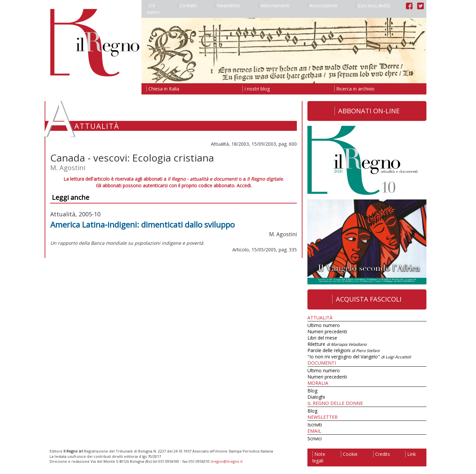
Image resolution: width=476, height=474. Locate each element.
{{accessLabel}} (373, 5)
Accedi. (244, 185)
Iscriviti (315, 425)
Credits (382, 454)
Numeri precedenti (327, 331)
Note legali (319, 457)
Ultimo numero (324, 325)
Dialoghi (316, 397)
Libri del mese (322, 338)
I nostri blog (256, 89)
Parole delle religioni (343, 350)
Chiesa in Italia (163, 89)
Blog (312, 391)
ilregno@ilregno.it (227, 461)
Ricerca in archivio (354, 89)
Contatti (187, 5)
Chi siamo (153, 9)
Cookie (349, 454)
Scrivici (315, 438)
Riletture (337, 344)
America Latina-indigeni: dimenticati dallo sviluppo (142, 224)
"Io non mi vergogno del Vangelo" (359, 357)
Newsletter (228, 5)
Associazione (322, 5)
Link (411, 454)
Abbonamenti (274, 5)
